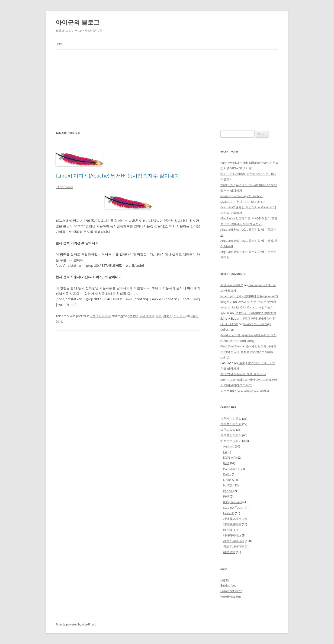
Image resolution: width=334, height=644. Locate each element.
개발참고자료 (232, 519)
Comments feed (231, 591)
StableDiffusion (234, 508)
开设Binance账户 (232, 285)
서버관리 (180, 316)
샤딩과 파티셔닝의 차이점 (259, 318)
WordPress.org (231, 596)
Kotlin (227, 474)
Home (60, 44)
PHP (226, 496)
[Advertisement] (167, 90)
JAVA (226, 463)
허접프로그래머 (231, 441)
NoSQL (228, 485)
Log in (225, 580)
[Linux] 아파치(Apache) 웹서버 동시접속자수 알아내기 (118, 175)
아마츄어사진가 (231, 424)
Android (229, 446)
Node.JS (228, 480)
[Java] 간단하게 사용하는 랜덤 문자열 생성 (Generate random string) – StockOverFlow (248, 341)
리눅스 (168, 316)
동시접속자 (147, 316)
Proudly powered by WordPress (76, 624)
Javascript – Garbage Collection (241, 196)
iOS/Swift (229, 457)
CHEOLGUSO (229, 324)
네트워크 (229, 530)
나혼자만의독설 (231, 419)
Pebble (228, 491)
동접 (159, 316)
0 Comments (64, 187)
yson (224, 307)
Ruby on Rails (232, 502)
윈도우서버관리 (234, 546)
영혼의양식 (228, 430)
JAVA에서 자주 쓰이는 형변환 (257, 302)
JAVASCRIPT (231, 469)
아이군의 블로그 (78, 22)
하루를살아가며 (231, 435)
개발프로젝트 (232, 524)
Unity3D (229, 513)
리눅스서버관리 (100, 316)
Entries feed (228, 585)
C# (225, 452)
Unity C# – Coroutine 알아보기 (253, 307)
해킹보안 (229, 552)
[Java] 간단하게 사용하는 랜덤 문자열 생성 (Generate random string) (248, 352)
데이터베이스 (232, 535)
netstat (133, 316)
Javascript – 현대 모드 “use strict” (243, 202)
